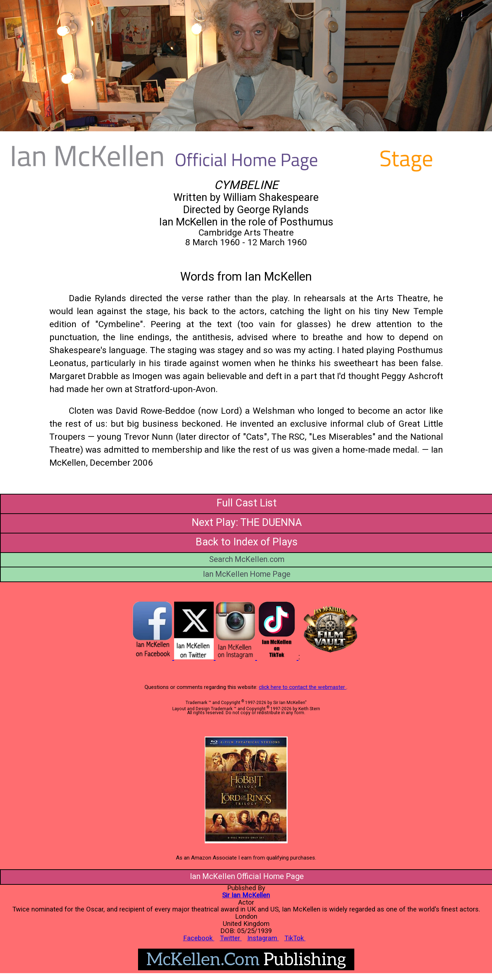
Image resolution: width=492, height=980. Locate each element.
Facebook (199, 938)
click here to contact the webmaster (303, 687)
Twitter (231, 938)
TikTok (295, 938)
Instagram (263, 938)
